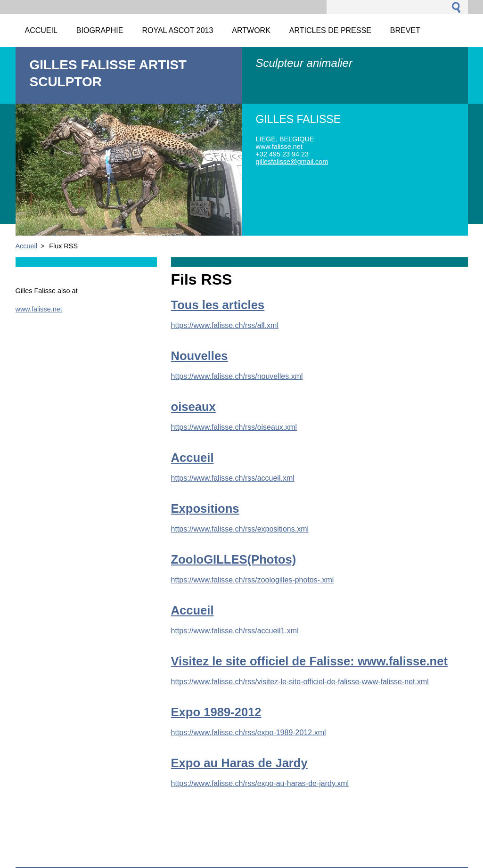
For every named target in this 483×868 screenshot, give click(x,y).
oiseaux (193, 407)
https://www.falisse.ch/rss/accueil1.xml (235, 631)
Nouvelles (200, 356)
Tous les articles (218, 305)
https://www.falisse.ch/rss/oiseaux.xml (234, 427)
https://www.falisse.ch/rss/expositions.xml (240, 529)
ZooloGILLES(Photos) (234, 559)
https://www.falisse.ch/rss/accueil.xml (233, 478)
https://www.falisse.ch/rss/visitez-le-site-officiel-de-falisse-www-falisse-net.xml (300, 682)
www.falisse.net (39, 309)
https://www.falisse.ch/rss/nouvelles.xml (237, 376)
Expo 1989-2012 (216, 712)
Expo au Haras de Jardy (239, 763)
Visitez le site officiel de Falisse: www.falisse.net (309, 661)
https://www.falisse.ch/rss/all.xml (225, 325)
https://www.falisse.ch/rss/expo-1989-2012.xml (249, 733)
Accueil (26, 246)
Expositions (205, 508)
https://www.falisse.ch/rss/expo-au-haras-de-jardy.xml (260, 783)
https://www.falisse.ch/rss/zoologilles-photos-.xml (253, 580)
